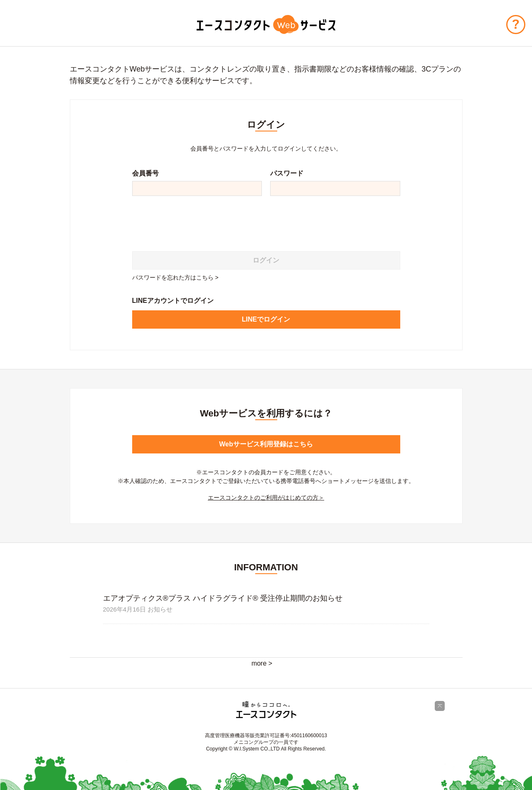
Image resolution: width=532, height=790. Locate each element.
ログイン (266, 260)
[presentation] (195, 220)
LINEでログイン (266, 319)
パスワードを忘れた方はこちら (173, 277)
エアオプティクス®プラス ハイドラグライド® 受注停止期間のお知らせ (223, 598)
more (259, 663)
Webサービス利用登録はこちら (266, 444)
